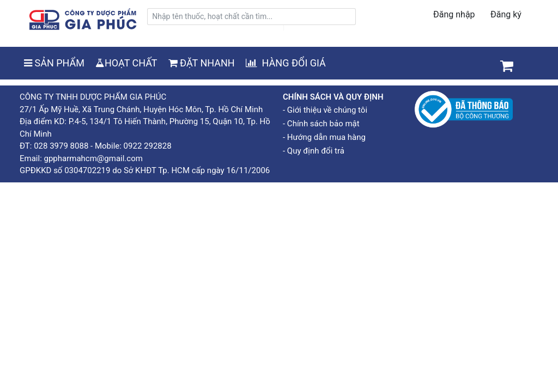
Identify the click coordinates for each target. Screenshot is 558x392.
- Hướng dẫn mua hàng (324, 137)
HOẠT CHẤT (126, 63)
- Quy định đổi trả (314, 151)
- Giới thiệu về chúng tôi (325, 110)
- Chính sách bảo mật (321, 124)
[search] (251, 17)
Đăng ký (506, 14)
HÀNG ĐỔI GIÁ (286, 63)
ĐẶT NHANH (202, 63)
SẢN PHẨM (54, 63)
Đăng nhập (454, 14)
